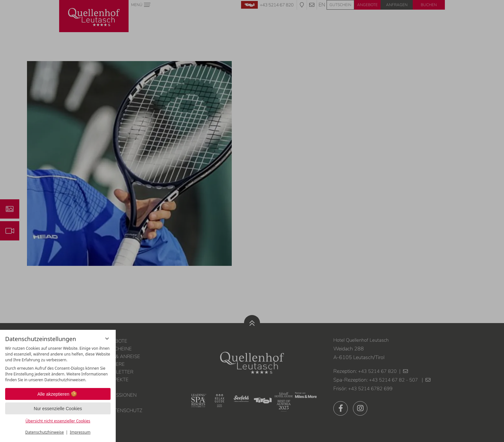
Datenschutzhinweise (45, 432)
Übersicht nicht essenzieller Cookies (58, 421)
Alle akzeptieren (58, 394)
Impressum (80, 432)
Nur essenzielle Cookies (58, 409)
